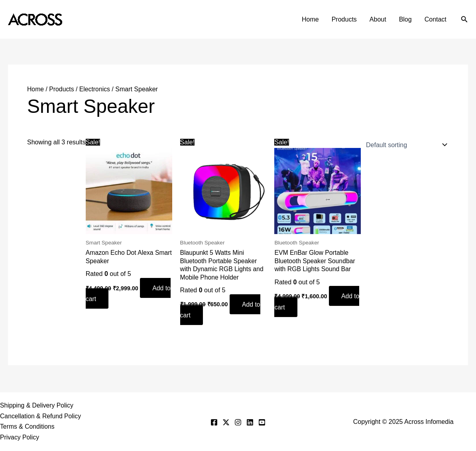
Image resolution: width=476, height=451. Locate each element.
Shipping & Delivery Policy (37, 405)
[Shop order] (405, 145)
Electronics (96, 89)
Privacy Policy (20, 438)
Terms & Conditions (28, 427)
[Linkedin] (250, 422)
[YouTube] (262, 422)
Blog (405, 19)
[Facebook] (214, 422)
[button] (464, 20)
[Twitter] (226, 422)
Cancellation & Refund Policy (41, 416)
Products (344, 19)
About (378, 19)
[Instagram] (238, 422)
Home (310, 19)
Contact (436, 19)
